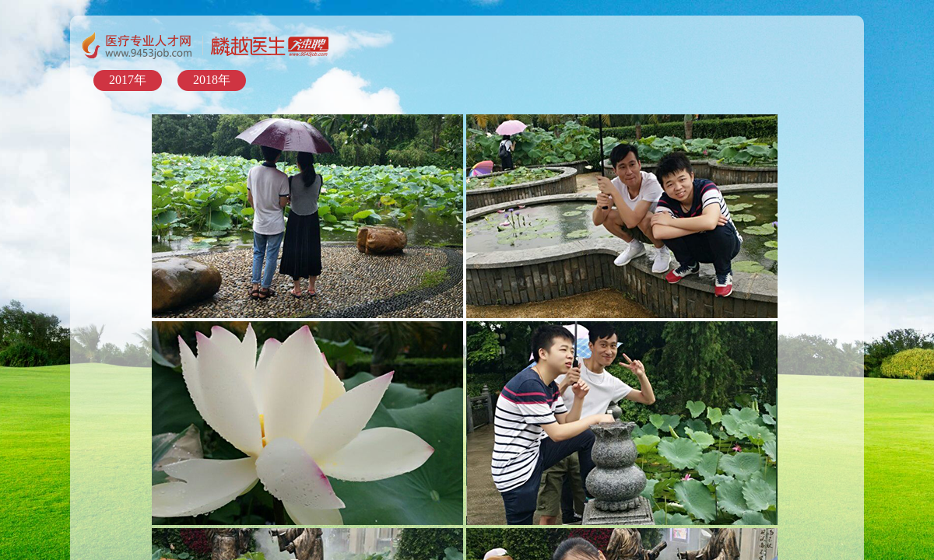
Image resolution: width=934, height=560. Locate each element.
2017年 (128, 80)
